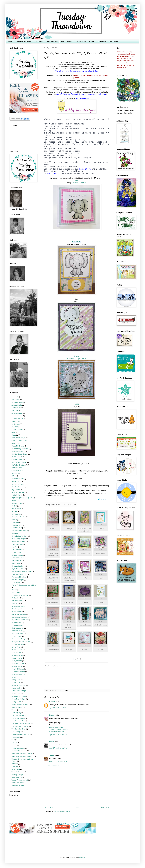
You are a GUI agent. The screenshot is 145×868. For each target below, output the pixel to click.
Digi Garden (16, 490)
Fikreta (52, 742)
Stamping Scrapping (19, 685)
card (13, 432)
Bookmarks (16, 424)
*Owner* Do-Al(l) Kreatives (59, 729)
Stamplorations (17, 688)
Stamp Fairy (16, 680)
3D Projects (16, 400)
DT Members (16, 514)
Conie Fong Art (17, 460)
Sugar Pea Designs (18, 699)
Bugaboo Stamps (18, 430)
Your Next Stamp (18, 785)
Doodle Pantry (17, 503)
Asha (77, 180)
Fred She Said (17, 528)
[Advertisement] (77, 787)
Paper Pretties (17, 625)
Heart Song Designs (19, 539)
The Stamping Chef (18, 729)
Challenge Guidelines (23, 41)
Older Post (105, 808)
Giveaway (15, 533)
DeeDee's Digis (17, 484)
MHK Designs (16, 582)
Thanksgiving (16, 713)
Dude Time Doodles (19, 517)
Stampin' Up (16, 683)
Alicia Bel (15, 410)
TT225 (14, 745)
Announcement (17, 416)
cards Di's (15, 443)
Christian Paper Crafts (19, 454)
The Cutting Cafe (18, 715)
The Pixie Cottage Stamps (21, 723)
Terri (77, 404)
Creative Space (17, 470)
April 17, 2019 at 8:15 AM (58, 748)
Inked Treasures (17, 544)
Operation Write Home (19, 617)
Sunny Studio (16, 702)
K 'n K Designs (17, 550)
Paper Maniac (16, 623)
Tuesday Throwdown (19, 751)
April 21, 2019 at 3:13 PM (58, 761)
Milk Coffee (16, 592)
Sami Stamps (16, 653)
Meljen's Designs (18, 580)
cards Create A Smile (19, 440)
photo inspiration (17, 628)
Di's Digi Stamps (17, 487)
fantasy (14, 520)
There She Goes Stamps (20, 734)
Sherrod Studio (17, 666)
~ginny (52, 755)
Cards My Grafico (18, 446)
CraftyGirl (77, 242)
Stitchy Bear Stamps (19, 691)
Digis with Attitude (18, 492)
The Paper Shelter (18, 721)
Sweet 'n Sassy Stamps (20, 704)
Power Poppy (16, 636)
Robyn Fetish (16, 647)
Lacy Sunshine (17, 561)
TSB (13, 740)
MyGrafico (15, 603)
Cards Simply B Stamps (20, 449)
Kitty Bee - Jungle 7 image (77, 359)
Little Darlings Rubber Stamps (22, 572)
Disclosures (114, 41)
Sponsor (14, 677)
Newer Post (49, 808)
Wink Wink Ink (17, 777)
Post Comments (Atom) (62, 812)
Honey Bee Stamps (18, 541)
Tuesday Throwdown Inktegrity (22, 756)
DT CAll (14, 511)
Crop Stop (15, 473)
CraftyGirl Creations (19, 465)
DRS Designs (16, 509)
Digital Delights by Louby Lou (22, 498)
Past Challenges (67, 41)
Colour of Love (17, 457)
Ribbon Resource (18, 644)
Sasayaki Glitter (17, 655)
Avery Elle (15, 421)
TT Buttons (102, 41)
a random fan (16, 408)
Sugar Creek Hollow (19, 696)
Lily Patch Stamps (18, 569)
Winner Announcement (20, 780)
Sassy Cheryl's (17, 658)
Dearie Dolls (16, 481)
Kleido (52, 715)
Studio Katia (16, 693)
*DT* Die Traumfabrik (57, 732)
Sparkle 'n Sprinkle (18, 672)
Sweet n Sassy (17, 707)
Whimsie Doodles (18, 772)
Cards (14, 435)
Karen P (52, 702)
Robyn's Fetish (17, 650)
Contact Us (39, 41)
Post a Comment (53, 766)
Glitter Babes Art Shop (19, 536)
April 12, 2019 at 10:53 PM (59, 735)
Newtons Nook (17, 612)
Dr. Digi (14, 506)
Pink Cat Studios (17, 634)
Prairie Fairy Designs (19, 639)
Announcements (17, 419)
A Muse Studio (17, 405)
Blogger (82, 857)
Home (10, 41)
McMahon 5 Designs (19, 577)
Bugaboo (15, 427)
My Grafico (15, 598)
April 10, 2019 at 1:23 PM (58, 708)
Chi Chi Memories (18, 451)
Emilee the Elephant (79, 183)
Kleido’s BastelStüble (57, 727)
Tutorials (15, 764)
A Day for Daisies (18, 402)
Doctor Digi (16, 500)
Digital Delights (17, 495)
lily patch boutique (18, 566)
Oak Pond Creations (19, 614)
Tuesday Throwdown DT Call (22, 754)
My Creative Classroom (20, 595)
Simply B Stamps (18, 669)
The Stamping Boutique (20, 726)
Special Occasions (18, 674)
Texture (14, 710)
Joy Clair (15, 547)
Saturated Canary (18, 663)
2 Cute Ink (15, 397)
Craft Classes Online (19, 462)
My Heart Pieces (17, 601)
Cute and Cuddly (18, 479)
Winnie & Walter (17, 783)
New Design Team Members (22, 609)
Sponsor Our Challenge (86, 41)
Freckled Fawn (17, 525)
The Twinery (16, 732)
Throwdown (16, 737)
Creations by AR (17, 468)
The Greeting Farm (18, 718)
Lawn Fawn (16, 563)
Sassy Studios (17, 661)
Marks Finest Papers (19, 574)
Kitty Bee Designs (18, 558)
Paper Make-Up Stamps (20, 620)
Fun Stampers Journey (20, 531)
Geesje (77, 356)
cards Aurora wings (18, 438)
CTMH (14, 476)
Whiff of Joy (16, 769)
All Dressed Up (17, 413)
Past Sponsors (52, 41)
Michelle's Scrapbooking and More (24, 585)
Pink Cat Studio (17, 631)
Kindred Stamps (17, 555)
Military (14, 590)
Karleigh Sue (16, 552)
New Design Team (18, 606)
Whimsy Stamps (17, 775)
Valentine (15, 766)
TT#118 (14, 743)
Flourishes (15, 522)
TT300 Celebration (18, 748)
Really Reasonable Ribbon (21, 642)
